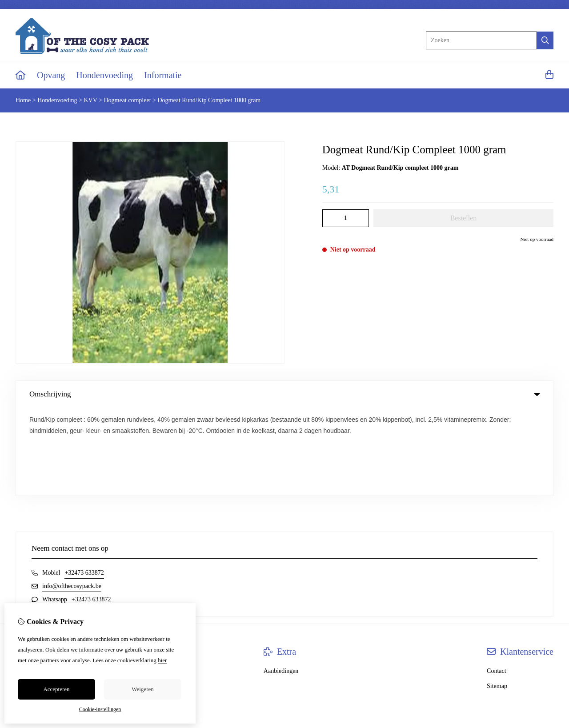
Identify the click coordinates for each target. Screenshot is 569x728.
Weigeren (142, 689)
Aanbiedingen (281, 583)
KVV (90, 100)
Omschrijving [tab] (284, 394)
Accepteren (56, 689)
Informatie (163, 75)
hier (162, 660)
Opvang (51, 75)
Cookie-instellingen (100, 709)
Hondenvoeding (104, 75)
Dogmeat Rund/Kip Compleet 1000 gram (209, 100)
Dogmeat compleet (127, 100)
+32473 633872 (84, 485)
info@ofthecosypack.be (72, 498)
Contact (497, 583)
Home (23, 100)
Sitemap (497, 598)
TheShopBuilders (535, 656)
